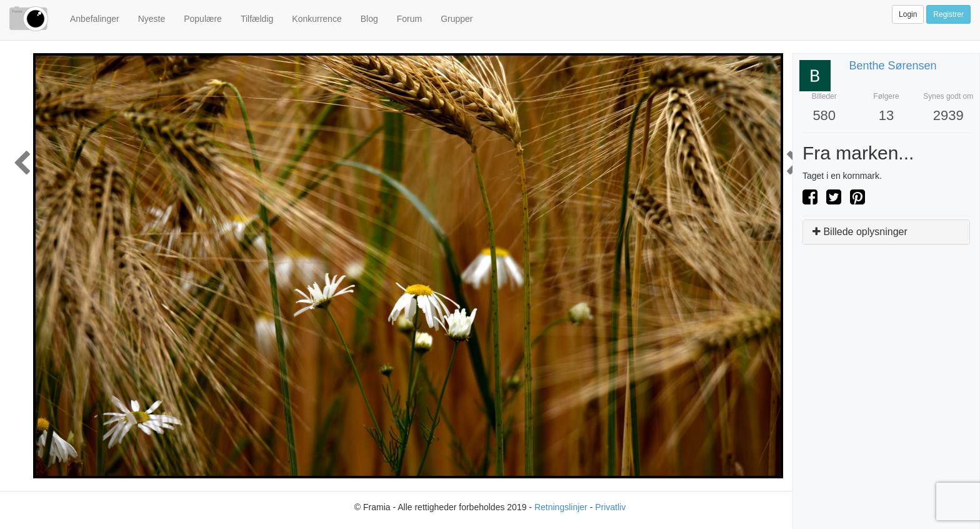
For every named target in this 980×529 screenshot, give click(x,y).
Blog (369, 19)
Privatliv (610, 507)
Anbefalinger (95, 19)
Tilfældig (257, 19)
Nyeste (152, 19)
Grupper (457, 19)
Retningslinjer (561, 507)
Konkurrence (317, 19)
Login (908, 14)
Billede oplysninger (860, 232)
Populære (203, 19)
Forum (409, 19)
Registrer (948, 14)
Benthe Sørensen (893, 66)
